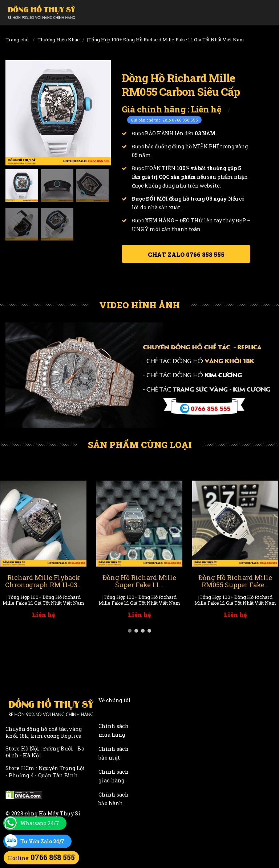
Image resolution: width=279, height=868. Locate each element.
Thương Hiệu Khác (58, 40)
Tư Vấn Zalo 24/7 (42, 841)
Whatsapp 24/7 (40, 823)
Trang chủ (17, 40)
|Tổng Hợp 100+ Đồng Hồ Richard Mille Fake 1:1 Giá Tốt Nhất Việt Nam (166, 40)
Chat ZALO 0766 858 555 (186, 254)
